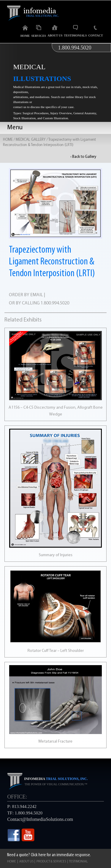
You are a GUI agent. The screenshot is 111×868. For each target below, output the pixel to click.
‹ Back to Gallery (83, 157)
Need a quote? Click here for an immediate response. (49, 855)
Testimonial (78, 862)
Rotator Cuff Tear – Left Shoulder (56, 651)
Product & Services (51, 862)
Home (25, 31)
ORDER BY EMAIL (26, 295)
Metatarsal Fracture (55, 742)
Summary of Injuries (56, 555)
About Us (55, 31)
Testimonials (75, 31)
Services (39, 31)
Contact (95, 31)
